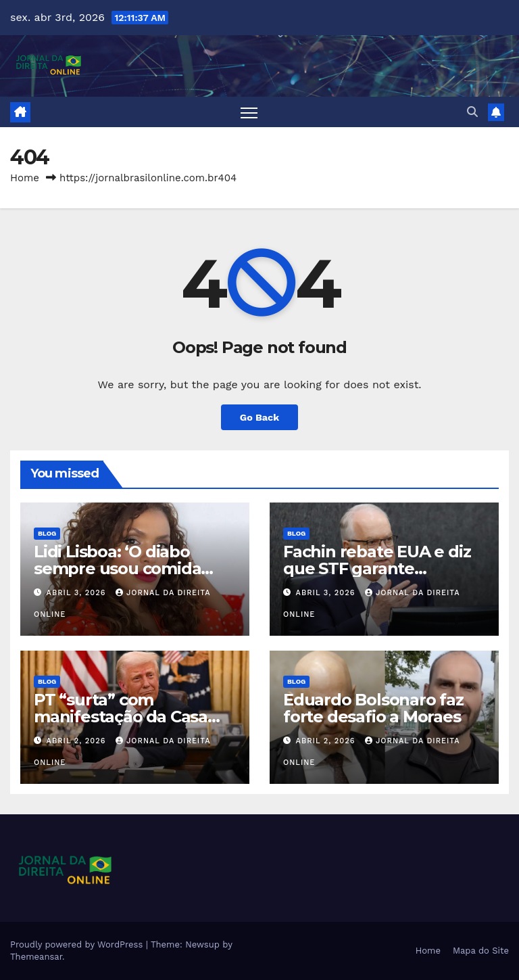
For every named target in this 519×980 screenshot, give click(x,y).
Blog (47, 533)
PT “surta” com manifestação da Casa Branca (121, 717)
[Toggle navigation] (249, 112)
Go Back (259, 417)
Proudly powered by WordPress (78, 944)
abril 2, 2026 (78, 741)
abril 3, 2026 (78, 593)
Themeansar (36, 957)
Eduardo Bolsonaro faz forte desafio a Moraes (373, 708)
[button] (472, 112)
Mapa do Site (481, 951)
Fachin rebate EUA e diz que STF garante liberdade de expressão (377, 568)
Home (25, 178)
